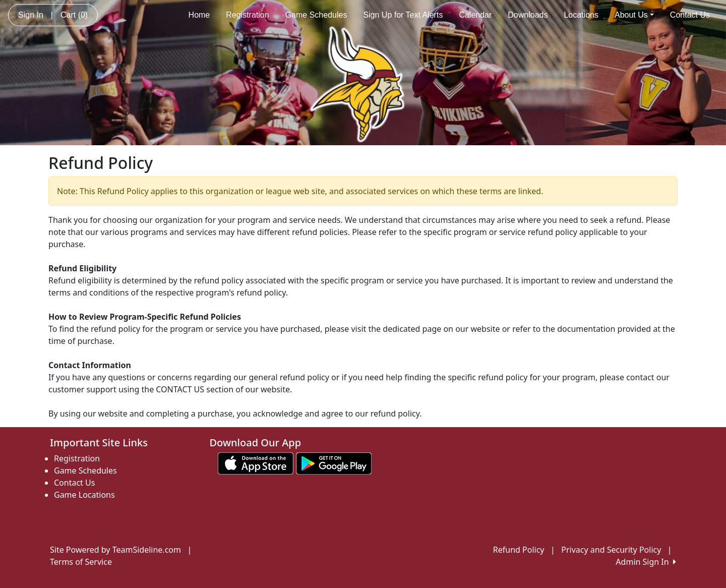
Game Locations (84, 495)
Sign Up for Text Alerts (403, 15)
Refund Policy (519, 550)
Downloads (528, 15)
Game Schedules (316, 15)
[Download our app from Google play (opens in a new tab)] (334, 463)
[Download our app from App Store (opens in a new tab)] (256, 463)
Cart (74, 15)
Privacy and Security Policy (611, 550)
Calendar (475, 15)
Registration (247, 15)
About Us (634, 15)
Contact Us (690, 15)
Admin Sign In (646, 562)
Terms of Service (81, 562)
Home (199, 15)
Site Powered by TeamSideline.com (115, 550)
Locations (581, 15)
